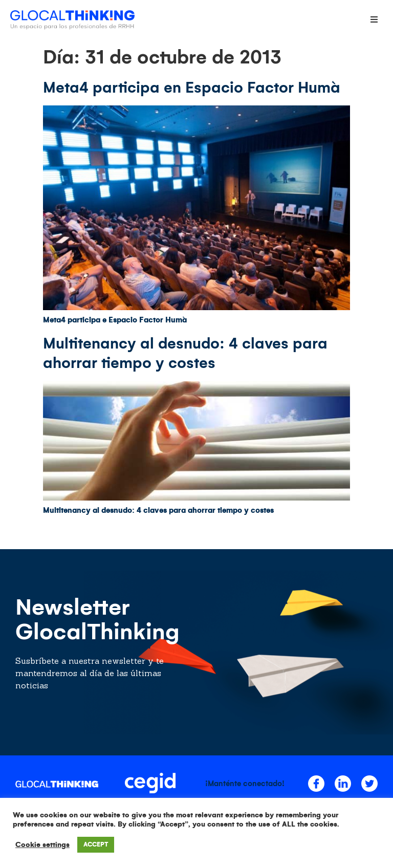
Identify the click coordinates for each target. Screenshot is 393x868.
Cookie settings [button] (42, 845)
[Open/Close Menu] (374, 19)
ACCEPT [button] (96, 845)
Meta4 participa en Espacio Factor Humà (192, 88)
